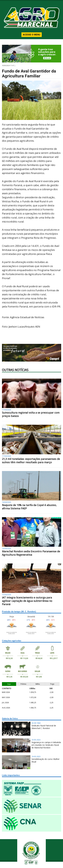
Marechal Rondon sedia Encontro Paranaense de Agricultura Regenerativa (31, 553)
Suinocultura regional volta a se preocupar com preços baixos (31, 414)
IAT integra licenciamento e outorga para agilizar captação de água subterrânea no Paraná (27, 601)
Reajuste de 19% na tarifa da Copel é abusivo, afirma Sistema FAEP (29, 507)
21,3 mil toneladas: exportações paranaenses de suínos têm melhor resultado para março (31, 461)
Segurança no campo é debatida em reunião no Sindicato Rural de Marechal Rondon (46, 745)
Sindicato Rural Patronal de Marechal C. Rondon (44, 727)
